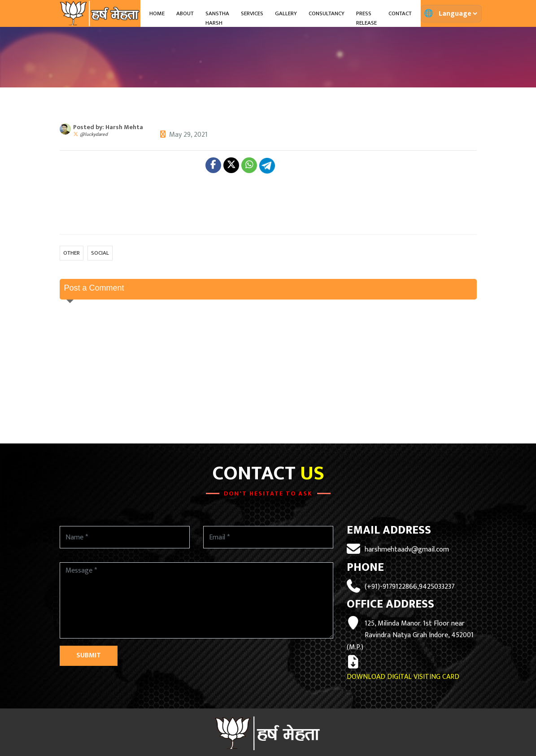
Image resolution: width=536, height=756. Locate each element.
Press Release (366, 18)
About (185, 14)
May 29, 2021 (188, 135)
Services (252, 14)
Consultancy (327, 14)
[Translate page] (458, 14)
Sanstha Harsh (217, 18)
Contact (400, 14)
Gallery (286, 14)
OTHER (72, 253)
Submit (89, 655)
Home (157, 14)
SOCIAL (100, 253)
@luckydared (94, 135)
